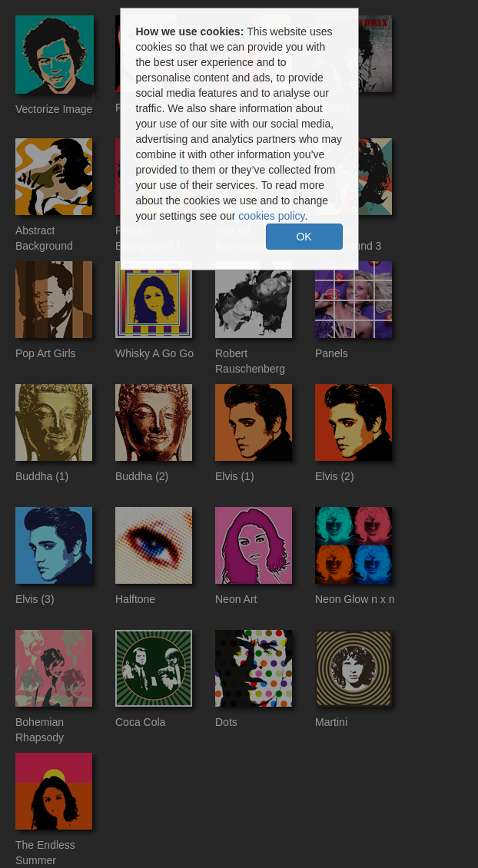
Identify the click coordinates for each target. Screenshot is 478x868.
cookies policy (271, 216)
